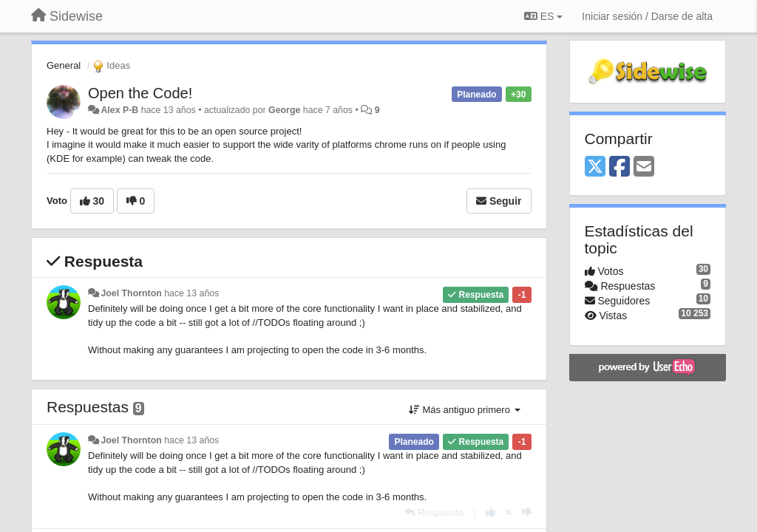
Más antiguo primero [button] (465, 410)
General (64, 65)
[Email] (644, 167)
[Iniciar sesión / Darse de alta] (647, 16)
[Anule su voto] (509, 512)
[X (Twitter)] (595, 167)
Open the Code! (140, 93)
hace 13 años (191, 293)
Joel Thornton (131, 293)
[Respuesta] (434, 512)
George (284, 110)
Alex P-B (119, 110)
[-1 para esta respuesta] (527, 512)
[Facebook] (619, 167)
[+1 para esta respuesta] (490, 512)
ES (543, 16)
